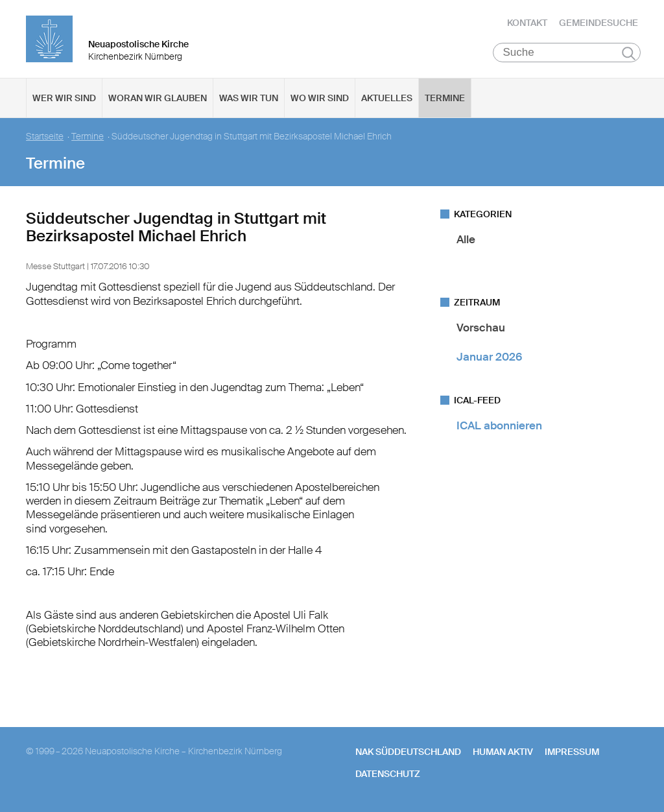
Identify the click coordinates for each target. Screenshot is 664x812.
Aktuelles (387, 98)
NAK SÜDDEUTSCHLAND (408, 752)
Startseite (45, 137)
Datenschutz (388, 774)
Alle (466, 239)
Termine (445, 98)
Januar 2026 (489, 357)
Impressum (572, 752)
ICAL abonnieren (499, 425)
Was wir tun (249, 98)
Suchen (629, 53)
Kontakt (527, 23)
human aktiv (503, 752)
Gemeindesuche (599, 23)
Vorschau (481, 328)
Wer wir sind (64, 98)
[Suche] (567, 53)
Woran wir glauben (158, 98)
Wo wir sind (320, 98)
